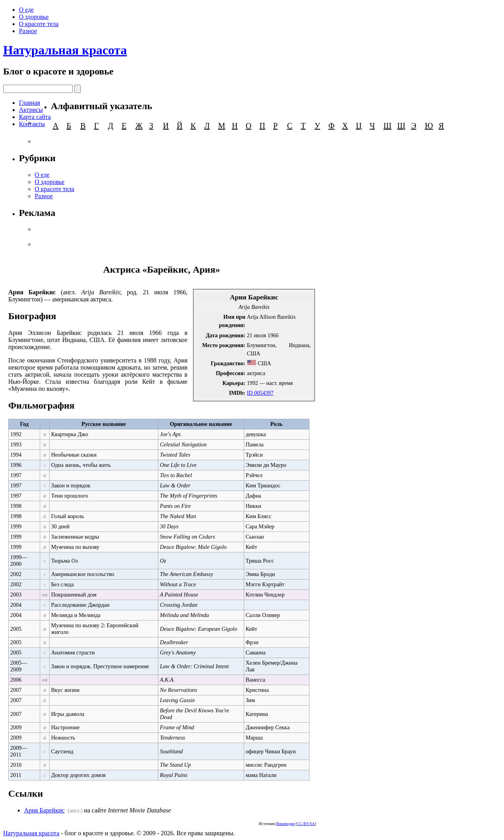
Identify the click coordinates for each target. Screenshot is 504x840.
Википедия (285, 824)
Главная (30, 103)
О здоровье (34, 17)
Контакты (32, 124)
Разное (28, 31)
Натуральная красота (65, 50)
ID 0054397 (260, 393)
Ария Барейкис (44, 810)
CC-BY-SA (306, 824)
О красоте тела (39, 24)
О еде (26, 10)
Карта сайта (35, 117)
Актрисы (31, 110)
